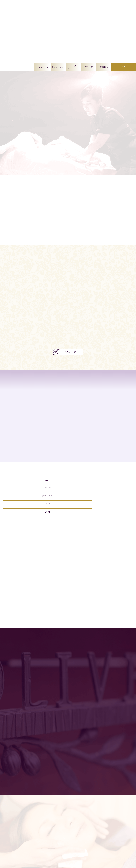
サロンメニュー (58, 67)
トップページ (42, 67)
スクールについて (73, 67)
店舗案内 (104, 67)
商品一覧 (89, 67)
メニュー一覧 (70, 360)
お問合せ (124, 67)
